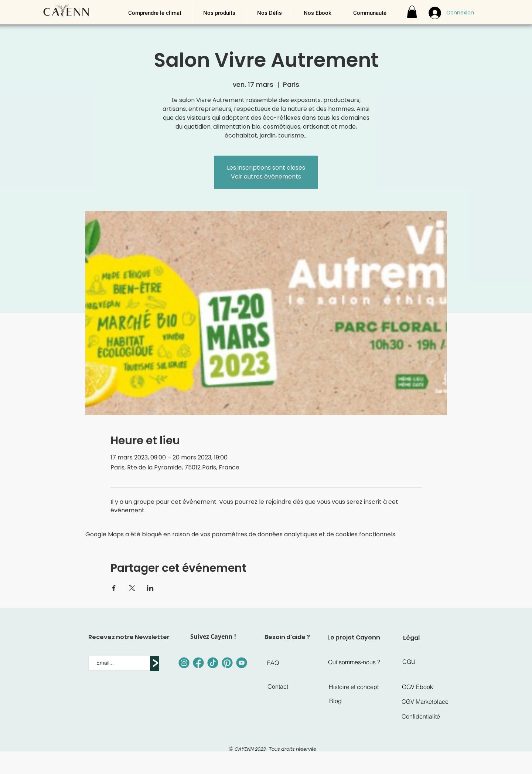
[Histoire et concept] (354, 687)
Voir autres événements (266, 176)
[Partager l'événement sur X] (132, 588)
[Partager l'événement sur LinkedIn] (150, 588)
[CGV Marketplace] (425, 702)
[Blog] (335, 701)
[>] (155, 663)
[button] (219, 13)
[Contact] (278, 686)
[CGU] (409, 662)
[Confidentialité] (421, 716)
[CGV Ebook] (417, 687)
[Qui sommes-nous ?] (354, 662)
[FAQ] (273, 663)
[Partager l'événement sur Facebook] (114, 588)
